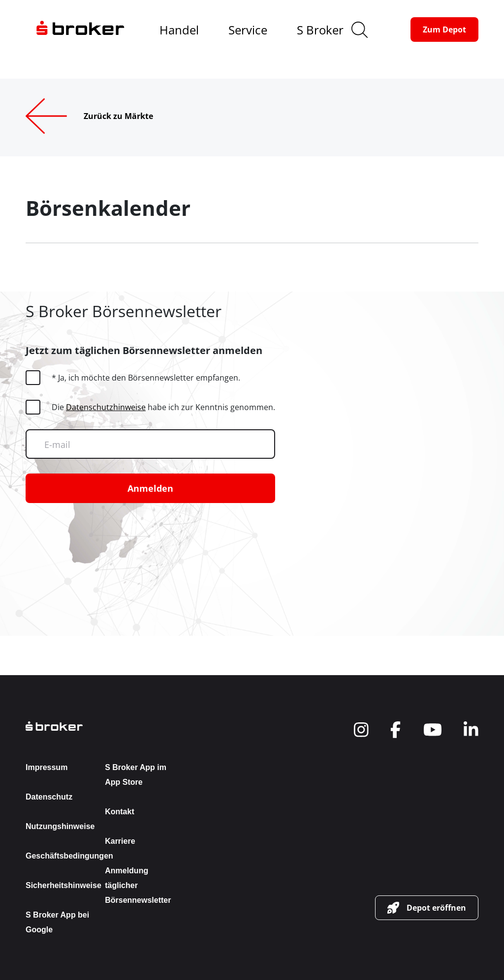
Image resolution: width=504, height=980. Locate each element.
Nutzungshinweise (60, 826)
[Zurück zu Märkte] (105, 116)
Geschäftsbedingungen (69, 856)
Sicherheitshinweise (63, 885)
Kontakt (120, 812)
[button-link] (444, 30)
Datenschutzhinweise (106, 407)
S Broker (320, 30)
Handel (179, 30)
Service (248, 30)
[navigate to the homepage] (80, 30)
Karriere (120, 841)
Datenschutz (49, 797)
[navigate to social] (361, 730)
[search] (360, 30)
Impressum (47, 767)
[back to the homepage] (101, 726)
